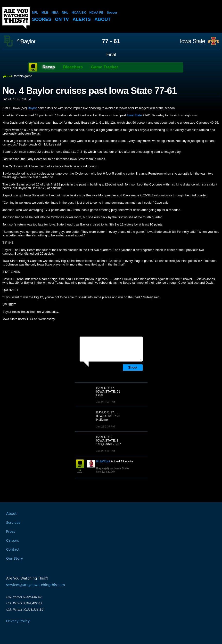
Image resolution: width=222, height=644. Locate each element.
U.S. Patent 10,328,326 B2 (25, 610)
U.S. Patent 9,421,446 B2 (24, 597)
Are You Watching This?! (16, 18)
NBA (55, 12)
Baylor (26, 41)
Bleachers (73, 67)
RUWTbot (103, 461)
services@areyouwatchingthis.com (35, 585)
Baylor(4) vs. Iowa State (113, 468)
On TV (62, 19)
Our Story (14, 559)
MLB (45, 12)
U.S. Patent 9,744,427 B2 (24, 603)
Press (11, 532)
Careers (12, 541)
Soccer (112, 12)
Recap (49, 67)
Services (13, 523)
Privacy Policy (18, 621)
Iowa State (193, 41)
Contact (13, 550)
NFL (35, 12)
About (103, 19)
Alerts (82, 19)
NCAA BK (79, 12)
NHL (65, 12)
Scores (42, 19)
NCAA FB (96, 12)
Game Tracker (105, 67)
